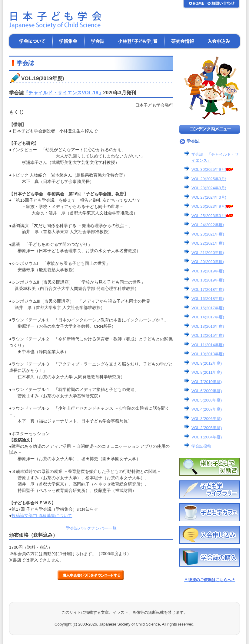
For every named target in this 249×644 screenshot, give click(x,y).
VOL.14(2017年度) (208, 317)
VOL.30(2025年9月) (212, 169)
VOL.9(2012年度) (207, 363)
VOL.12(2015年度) (208, 335)
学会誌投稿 (201, 446)
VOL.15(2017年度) (208, 308)
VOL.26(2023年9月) (212, 206)
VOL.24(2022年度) (208, 225)
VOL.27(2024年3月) (209, 197)
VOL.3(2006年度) (207, 419)
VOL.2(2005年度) (207, 428)
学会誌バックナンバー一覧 (91, 528)
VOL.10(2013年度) (208, 354)
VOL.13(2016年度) (208, 326)
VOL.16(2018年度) (208, 299)
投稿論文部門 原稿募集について (42, 516)
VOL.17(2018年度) (208, 289)
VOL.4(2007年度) (207, 409)
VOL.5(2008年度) (207, 400)
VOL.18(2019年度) (208, 280)
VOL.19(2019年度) (208, 271)
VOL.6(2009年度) (207, 391)
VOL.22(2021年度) (208, 243)
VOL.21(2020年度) (208, 253)
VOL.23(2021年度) (208, 234)
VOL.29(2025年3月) (209, 179)
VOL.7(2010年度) (207, 382)
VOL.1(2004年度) (207, 437)
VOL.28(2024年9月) (209, 188)
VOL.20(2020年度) (208, 262)
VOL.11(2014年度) (208, 345)
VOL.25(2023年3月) (212, 216)
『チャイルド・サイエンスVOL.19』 (63, 93)
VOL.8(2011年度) (207, 372)
